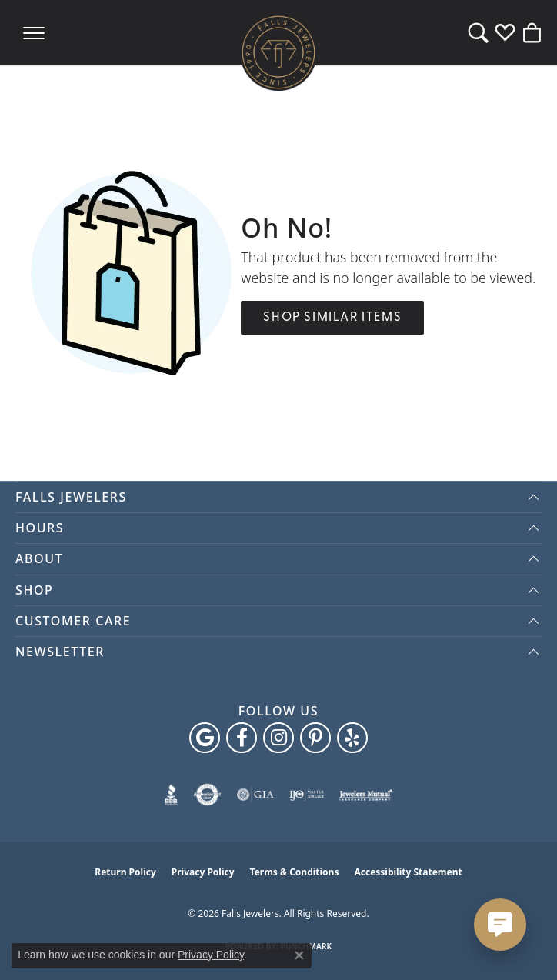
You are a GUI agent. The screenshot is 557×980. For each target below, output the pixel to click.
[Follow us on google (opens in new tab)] (205, 738)
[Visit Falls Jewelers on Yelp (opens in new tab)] (352, 738)
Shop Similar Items (332, 318)
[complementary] (522, 945)
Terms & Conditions (295, 872)
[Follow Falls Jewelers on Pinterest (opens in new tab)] (315, 738)
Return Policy (125, 872)
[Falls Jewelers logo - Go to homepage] (278, 52)
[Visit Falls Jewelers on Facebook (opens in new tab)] (242, 738)
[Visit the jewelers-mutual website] (366, 795)
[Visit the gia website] (255, 795)
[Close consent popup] (299, 955)
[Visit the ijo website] (307, 795)
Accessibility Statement (408, 872)
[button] (478, 33)
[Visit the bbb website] (171, 795)
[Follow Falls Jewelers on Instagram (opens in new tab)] (278, 738)
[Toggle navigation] (34, 33)
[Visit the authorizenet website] (207, 795)
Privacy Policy (203, 872)
